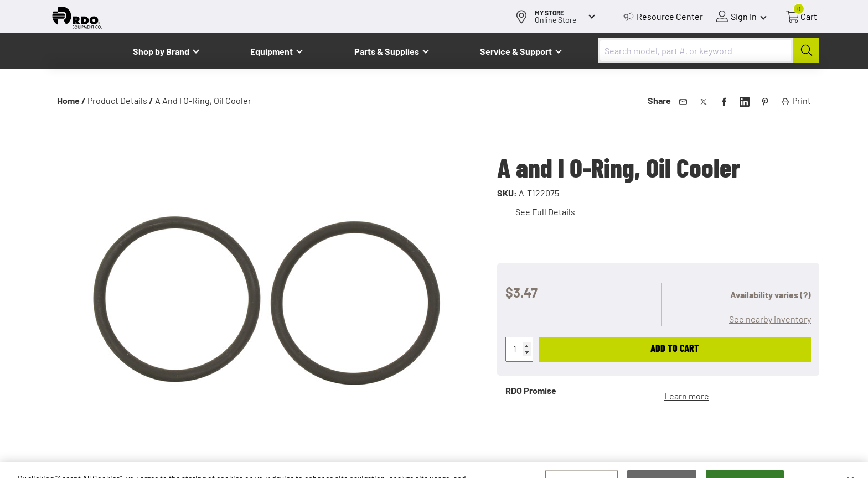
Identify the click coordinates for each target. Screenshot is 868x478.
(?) (805, 295)
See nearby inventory (770, 319)
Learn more (687, 396)
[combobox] (709, 51)
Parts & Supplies (387, 51)
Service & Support (516, 51)
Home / (71, 100)
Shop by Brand (161, 51)
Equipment (272, 51)
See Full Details (545, 212)
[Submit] (806, 51)
